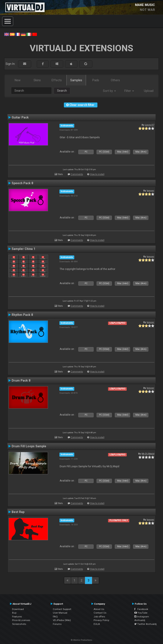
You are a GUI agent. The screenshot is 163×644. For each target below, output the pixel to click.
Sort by (109, 91)
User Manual (60, 613)
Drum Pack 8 (21, 380)
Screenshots (19, 624)
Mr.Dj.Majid (148, 454)
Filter (129, 91)
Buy (14, 613)
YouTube (141, 613)
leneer (150, 191)
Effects (57, 80)
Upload (149, 91)
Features (17, 617)
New (18, 80)
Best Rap (18, 512)
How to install (97, 174)
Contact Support (62, 609)
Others (115, 80)
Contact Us (100, 613)
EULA (97, 624)
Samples (76, 80)
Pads (96, 80)
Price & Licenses (21, 620)
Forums (57, 624)
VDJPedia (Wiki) (62, 620)
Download (18, 609)
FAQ (55, 617)
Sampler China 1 (23, 249)
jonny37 (150, 125)
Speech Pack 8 (22, 183)
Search (62, 91)
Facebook (141, 609)
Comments (77, 174)
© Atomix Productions (82, 640)
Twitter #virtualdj (145, 624)
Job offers (99, 617)
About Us (99, 609)
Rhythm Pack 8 (22, 315)
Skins (37, 80)
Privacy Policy (101, 620)
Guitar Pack (20, 117)
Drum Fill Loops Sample (29, 446)
